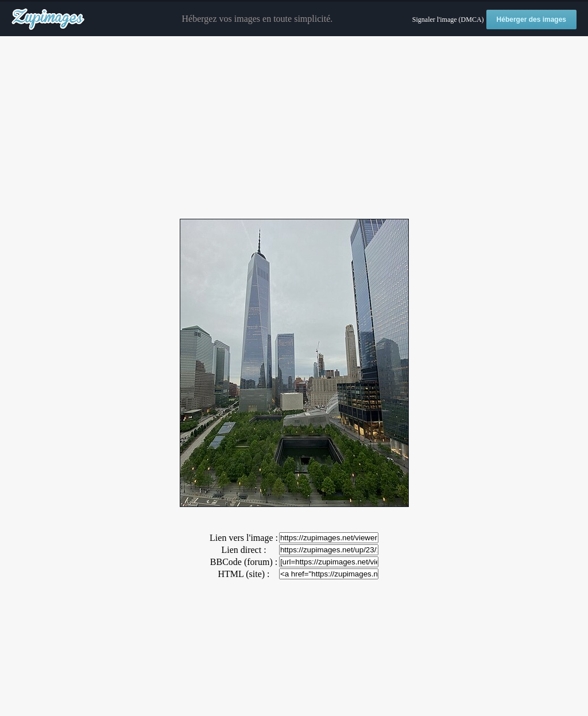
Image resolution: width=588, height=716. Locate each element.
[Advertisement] (294, 128)
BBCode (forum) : (244, 562)
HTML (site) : (243, 574)
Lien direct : (243, 550)
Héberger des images (531, 20)
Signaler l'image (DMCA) (448, 20)
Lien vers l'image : (244, 538)
